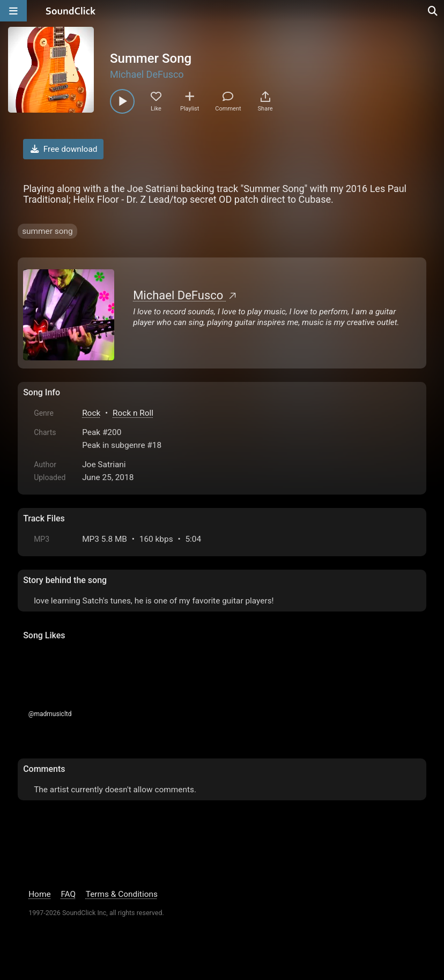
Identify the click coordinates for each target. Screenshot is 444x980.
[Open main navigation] (13, 11)
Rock (91, 413)
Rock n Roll (133, 413)
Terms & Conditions (122, 894)
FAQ (68, 894)
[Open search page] (433, 11)
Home (39, 894)
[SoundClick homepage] (71, 11)
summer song (47, 231)
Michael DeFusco (147, 74)
